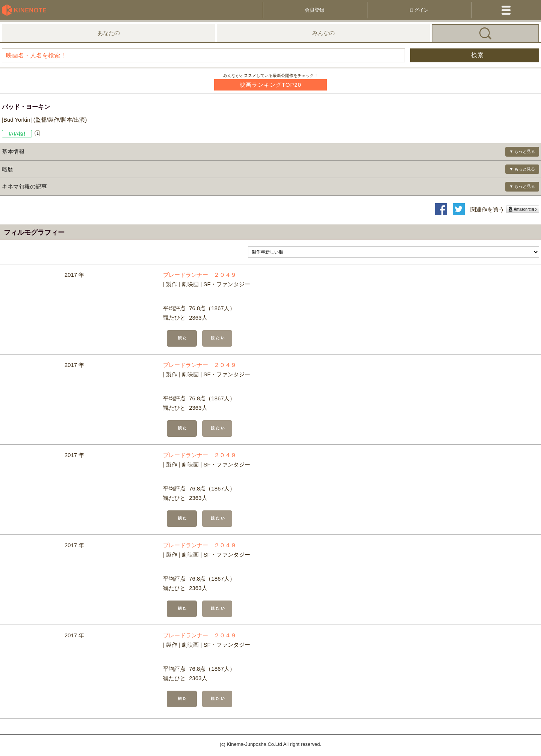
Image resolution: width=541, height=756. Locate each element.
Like (17, 134)
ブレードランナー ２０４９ (200, 275)
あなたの (109, 33)
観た (182, 338)
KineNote (26, 10)
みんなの (323, 33)
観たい (217, 338)
